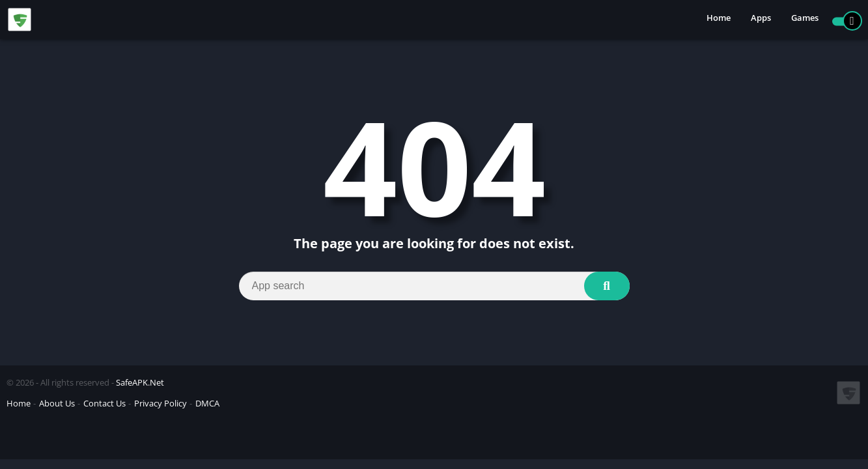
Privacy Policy (161, 403)
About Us (57, 403)
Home (719, 20)
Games (805, 20)
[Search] (434, 286)
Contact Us (105, 403)
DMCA (207, 403)
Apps (761, 20)
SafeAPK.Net (140, 382)
